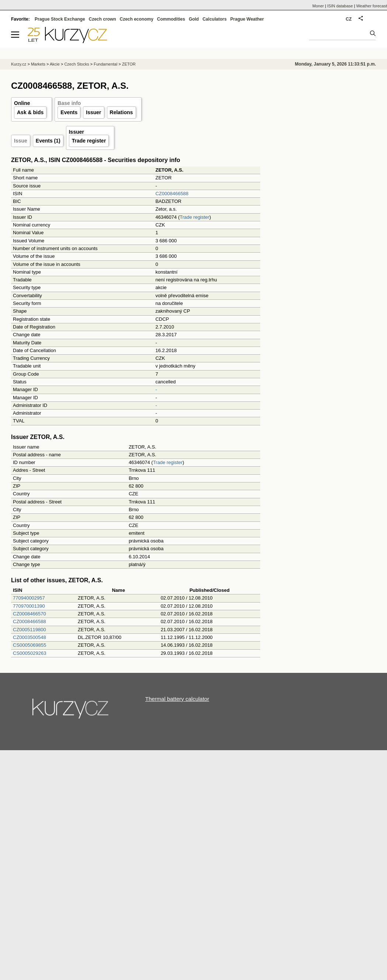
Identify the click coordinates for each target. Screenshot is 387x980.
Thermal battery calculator (177, 699)
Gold (194, 19)
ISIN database (340, 6)
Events (69, 112)
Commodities (171, 19)
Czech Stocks (76, 64)
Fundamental (105, 64)
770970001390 (29, 606)
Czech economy (137, 19)
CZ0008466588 (172, 194)
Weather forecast (372, 6)
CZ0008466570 (29, 614)
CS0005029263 (29, 653)
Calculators (214, 19)
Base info (69, 103)
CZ (349, 19)
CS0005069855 (29, 645)
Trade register (89, 141)
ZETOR (129, 64)
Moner (318, 6)
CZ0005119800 (29, 630)
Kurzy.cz (19, 64)
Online (22, 103)
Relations (121, 112)
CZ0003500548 (29, 637)
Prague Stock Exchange (60, 19)
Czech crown (102, 19)
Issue (21, 141)
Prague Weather (247, 19)
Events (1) (48, 141)
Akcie (55, 64)
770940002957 (29, 598)
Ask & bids (30, 112)
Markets (38, 64)
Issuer (93, 112)
